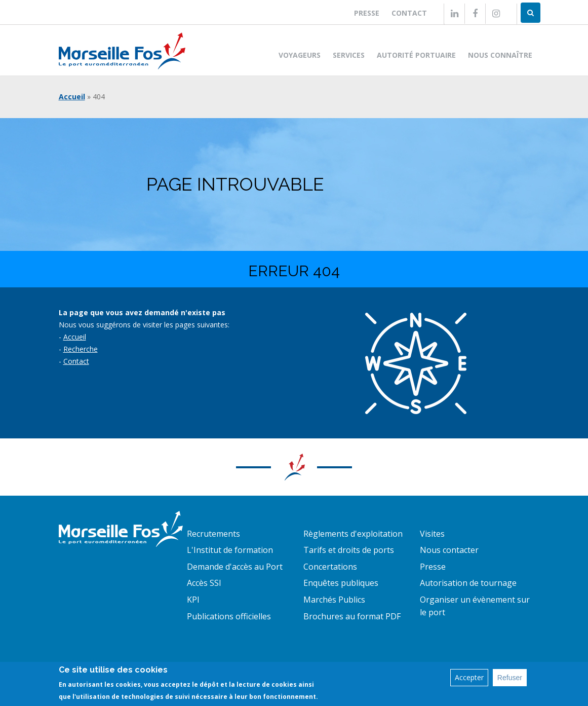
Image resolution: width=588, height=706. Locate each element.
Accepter (469, 679)
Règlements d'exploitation (353, 534)
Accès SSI (204, 583)
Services (349, 55)
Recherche (81, 349)
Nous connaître (500, 55)
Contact (409, 13)
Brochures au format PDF (352, 616)
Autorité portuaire (416, 55)
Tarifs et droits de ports (349, 550)
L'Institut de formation (230, 550)
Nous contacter (449, 550)
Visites (432, 534)
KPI (193, 600)
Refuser (510, 679)
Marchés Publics (334, 600)
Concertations (330, 567)
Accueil (72, 97)
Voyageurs (300, 55)
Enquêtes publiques (341, 583)
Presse (367, 13)
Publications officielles (229, 616)
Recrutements (213, 534)
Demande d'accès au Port (235, 567)
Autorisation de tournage (468, 583)
